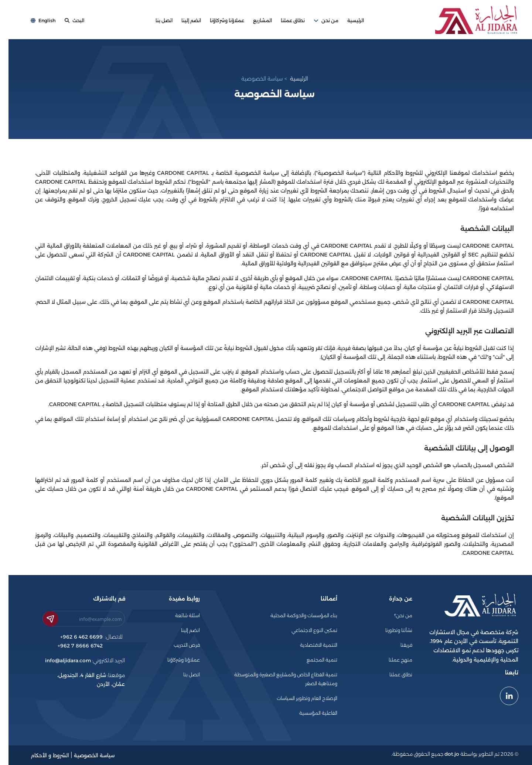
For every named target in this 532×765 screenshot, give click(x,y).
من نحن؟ (395, 616)
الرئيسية (347, 21)
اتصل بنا (156, 21)
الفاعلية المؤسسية (310, 713)
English (35, 21)
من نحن (318, 21)
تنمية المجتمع (313, 660)
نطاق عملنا (284, 21)
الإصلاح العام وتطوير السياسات (299, 698)
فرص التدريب (178, 645)
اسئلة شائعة (179, 616)
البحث (66, 21)
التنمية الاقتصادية (310, 645)
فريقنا (398, 645)
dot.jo (443, 754)
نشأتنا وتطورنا (390, 630)
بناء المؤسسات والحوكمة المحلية (295, 616)
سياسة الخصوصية (254, 79)
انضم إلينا (183, 21)
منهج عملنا (392, 660)
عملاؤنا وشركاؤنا (219, 21)
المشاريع (254, 21)
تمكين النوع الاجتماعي (306, 630)
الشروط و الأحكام (41, 755)
